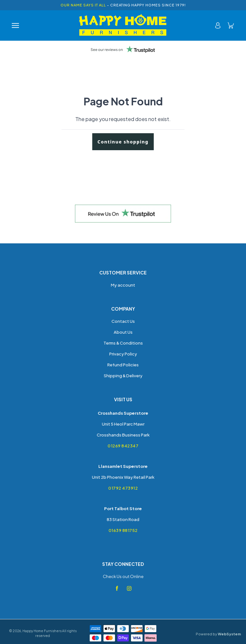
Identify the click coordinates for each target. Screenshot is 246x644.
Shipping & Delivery (123, 376)
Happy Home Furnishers (42, 631)
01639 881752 (123, 530)
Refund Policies (123, 365)
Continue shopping (123, 142)
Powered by (218, 634)
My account (123, 285)
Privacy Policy (123, 354)
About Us (123, 332)
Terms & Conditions (123, 343)
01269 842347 (123, 446)
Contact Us (123, 321)
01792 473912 (123, 488)
